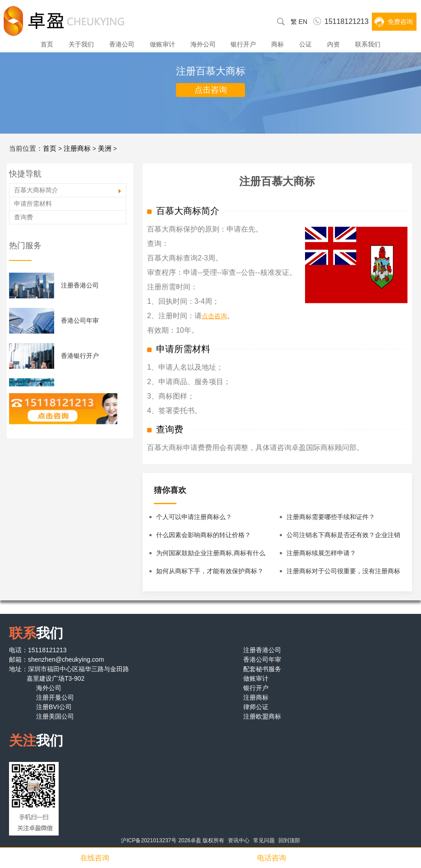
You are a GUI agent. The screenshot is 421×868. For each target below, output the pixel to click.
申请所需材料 (33, 204)
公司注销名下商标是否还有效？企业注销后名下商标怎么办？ (343, 538)
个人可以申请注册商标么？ (194, 517)
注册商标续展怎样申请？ (321, 553)
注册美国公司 (55, 716)
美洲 (105, 148)
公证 (305, 44)
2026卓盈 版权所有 (201, 840)
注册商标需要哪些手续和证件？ (331, 517)
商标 (278, 44)
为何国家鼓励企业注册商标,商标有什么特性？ (211, 556)
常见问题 (264, 840)
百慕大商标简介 (36, 190)
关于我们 (81, 44)
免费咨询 (400, 22)
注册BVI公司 (54, 707)
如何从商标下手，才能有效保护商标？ (210, 571)
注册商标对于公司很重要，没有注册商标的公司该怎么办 (343, 574)
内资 (333, 44)
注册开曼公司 (55, 697)
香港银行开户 (80, 356)
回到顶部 (289, 840)
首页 (47, 44)
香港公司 (122, 44)
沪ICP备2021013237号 (149, 840)
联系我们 (368, 44)
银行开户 (243, 44)
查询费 (23, 217)
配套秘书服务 (262, 669)
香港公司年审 (80, 320)
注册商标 (77, 148)
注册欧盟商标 (262, 716)
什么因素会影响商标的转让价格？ (204, 535)
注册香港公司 (80, 285)
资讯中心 (239, 840)
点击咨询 (211, 90)
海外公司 (203, 44)
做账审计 (162, 44)
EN (303, 22)
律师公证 (256, 707)
